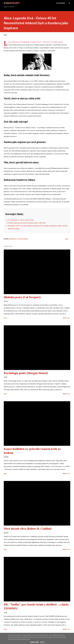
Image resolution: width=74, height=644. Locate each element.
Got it (42, 642)
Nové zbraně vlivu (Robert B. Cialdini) (28, 529)
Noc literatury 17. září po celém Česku (21, 220)
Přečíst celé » (66, 318)
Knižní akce (13, 239)
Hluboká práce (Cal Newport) (22, 297)
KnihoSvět (12, 3)
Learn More (34, 642)
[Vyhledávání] (61, 3)
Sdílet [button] (67, 239)
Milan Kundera (23, 239)
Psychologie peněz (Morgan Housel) (26, 373)
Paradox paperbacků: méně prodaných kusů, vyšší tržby (27, 223)
